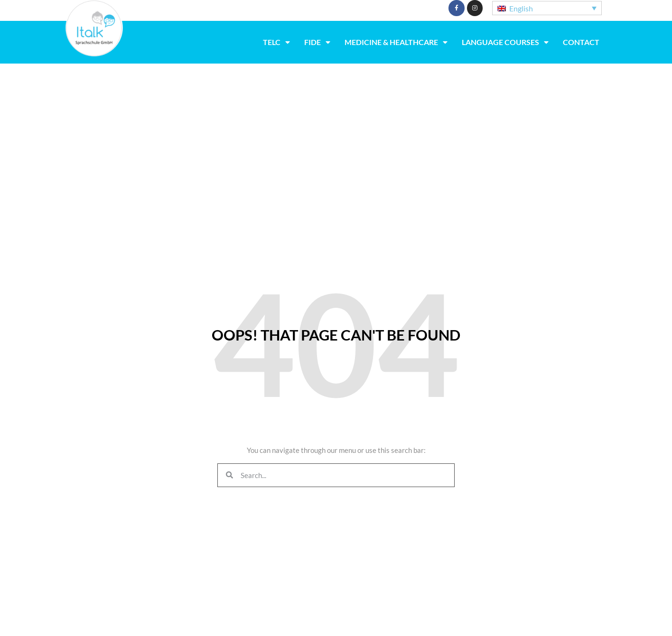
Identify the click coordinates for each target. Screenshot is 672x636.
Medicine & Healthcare (396, 42)
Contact (581, 42)
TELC (276, 42)
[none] (547, 8)
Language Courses (505, 42)
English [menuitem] (521, 8)
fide (317, 42)
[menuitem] (547, 8)
